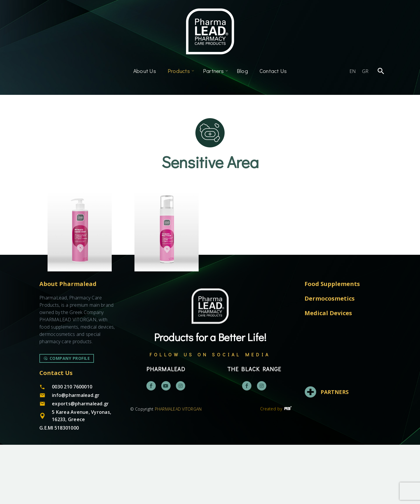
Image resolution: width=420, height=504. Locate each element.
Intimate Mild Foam (167, 285)
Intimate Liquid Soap (79, 285)
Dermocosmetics (84, 278)
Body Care (61, 278)
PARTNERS (335, 451)
